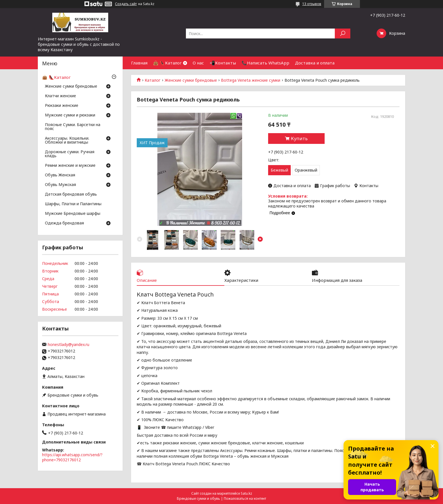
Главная (139, 63)
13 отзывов (312, 4)
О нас (198, 63)
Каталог (153, 80)
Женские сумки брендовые (191, 80)
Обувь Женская (60, 175)
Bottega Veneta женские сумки (251, 80)
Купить (299, 139)
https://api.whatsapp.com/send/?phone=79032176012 (72, 457)
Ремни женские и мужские (70, 166)
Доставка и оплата (315, 63)
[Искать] (343, 33)
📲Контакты (223, 63)
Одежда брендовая (64, 223)
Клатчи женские (60, 96)
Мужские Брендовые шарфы (73, 214)
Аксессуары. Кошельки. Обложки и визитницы (67, 140)
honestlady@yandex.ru (69, 345)
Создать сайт (126, 4)
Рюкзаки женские (62, 106)
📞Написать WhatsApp (265, 63)
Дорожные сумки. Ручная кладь (70, 154)
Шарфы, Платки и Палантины (73, 204)
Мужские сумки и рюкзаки (70, 115)
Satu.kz (246, 493)
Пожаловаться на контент (245, 498)
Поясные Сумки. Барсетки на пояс (73, 127)
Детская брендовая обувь (71, 194)
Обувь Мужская (60, 185)
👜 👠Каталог (167, 63)
